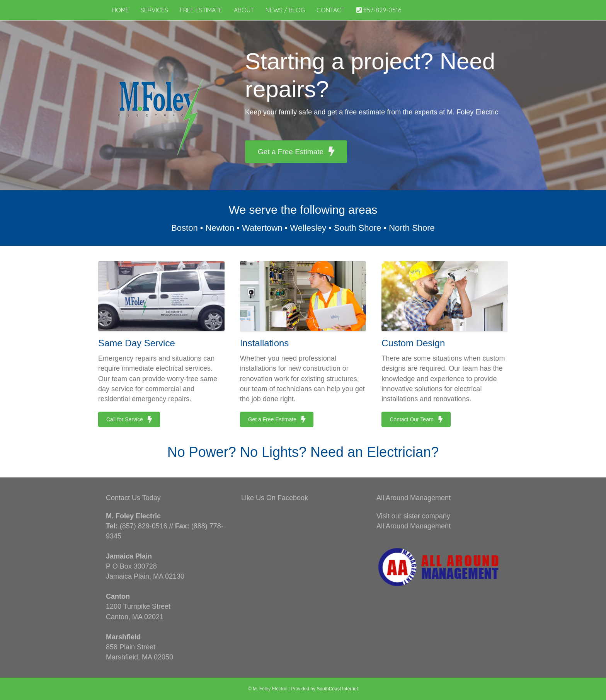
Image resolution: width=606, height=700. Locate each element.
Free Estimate (201, 10)
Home (120, 10)
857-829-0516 (379, 10)
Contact (331, 10)
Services (154, 10)
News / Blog (285, 10)
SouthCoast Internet (337, 689)
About (244, 10)
